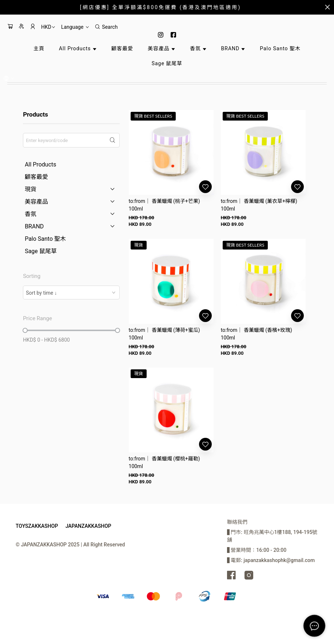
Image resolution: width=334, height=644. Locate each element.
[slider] (25, 330)
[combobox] (71, 292)
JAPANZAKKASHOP (88, 526)
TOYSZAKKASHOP (37, 526)
